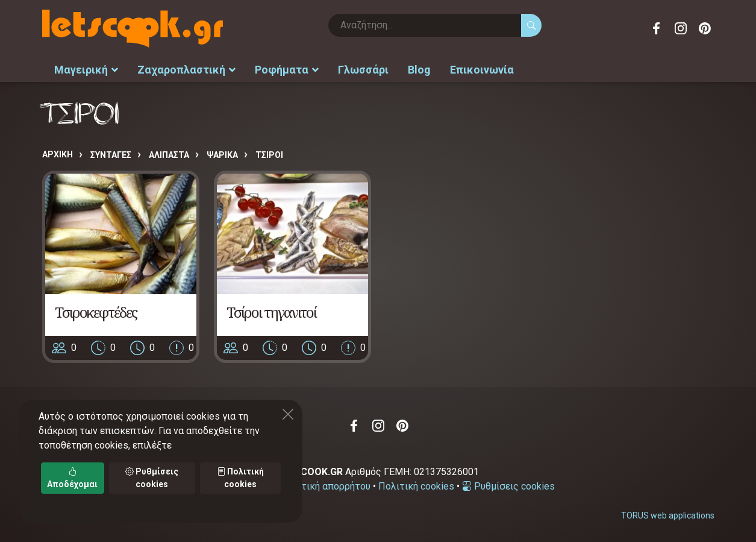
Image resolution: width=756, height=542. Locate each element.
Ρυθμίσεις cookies (508, 486)
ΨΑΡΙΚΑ (222, 155)
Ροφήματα (287, 70)
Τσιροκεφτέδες (96, 312)
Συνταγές (111, 155)
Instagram (681, 28)
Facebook (657, 28)
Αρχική (58, 154)
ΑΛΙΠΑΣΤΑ (169, 155)
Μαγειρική (86, 70)
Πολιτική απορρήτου (325, 486)
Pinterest (705, 28)
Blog (419, 70)
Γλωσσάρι (363, 70)
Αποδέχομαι (72, 478)
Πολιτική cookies (416, 486)
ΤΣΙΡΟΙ (269, 155)
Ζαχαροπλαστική (186, 70)
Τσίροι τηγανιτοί (271, 312)
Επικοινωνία (482, 70)
